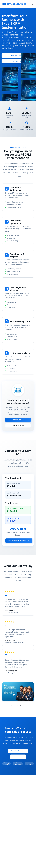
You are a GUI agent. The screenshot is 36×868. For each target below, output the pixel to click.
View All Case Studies (18, 706)
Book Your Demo (18, 56)
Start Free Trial (18, 420)
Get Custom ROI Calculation (19, 541)
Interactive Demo (18, 425)
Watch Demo (18, 62)
